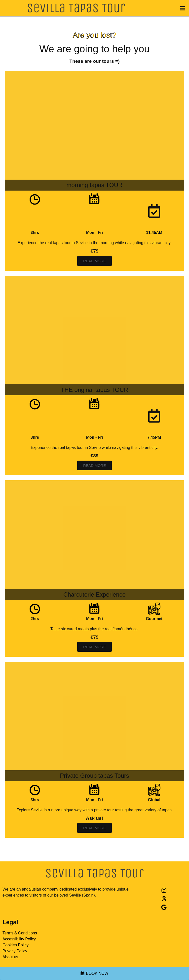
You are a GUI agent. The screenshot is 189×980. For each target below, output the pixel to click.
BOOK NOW (97, 973)
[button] (182, 8)
